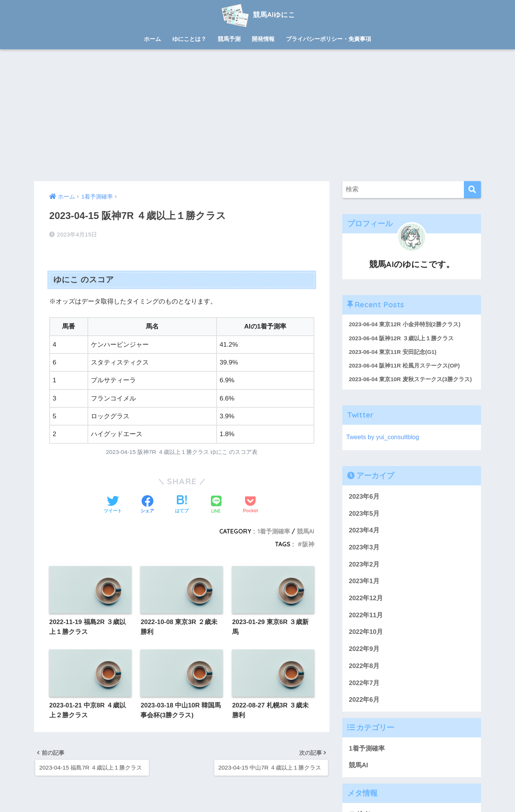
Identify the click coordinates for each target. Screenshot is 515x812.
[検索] (472, 190)
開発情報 (263, 39)
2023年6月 (364, 497)
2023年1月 (364, 582)
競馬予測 (229, 39)
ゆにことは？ (189, 39)
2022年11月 (366, 616)
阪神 (308, 544)
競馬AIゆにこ (257, 15)
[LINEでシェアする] (216, 505)
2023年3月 (364, 548)
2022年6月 (364, 700)
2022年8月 (364, 666)
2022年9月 (364, 650)
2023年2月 (364, 565)
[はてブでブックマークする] (182, 505)
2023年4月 (364, 531)
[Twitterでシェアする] (113, 505)
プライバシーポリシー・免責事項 (329, 39)
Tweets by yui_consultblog (383, 438)
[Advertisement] (257, 115)
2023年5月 (364, 514)
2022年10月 (366, 633)
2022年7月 (364, 683)
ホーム (152, 39)
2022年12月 (366, 599)
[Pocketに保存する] (250, 505)
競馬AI (306, 531)
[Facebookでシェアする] (147, 505)
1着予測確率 (274, 531)
